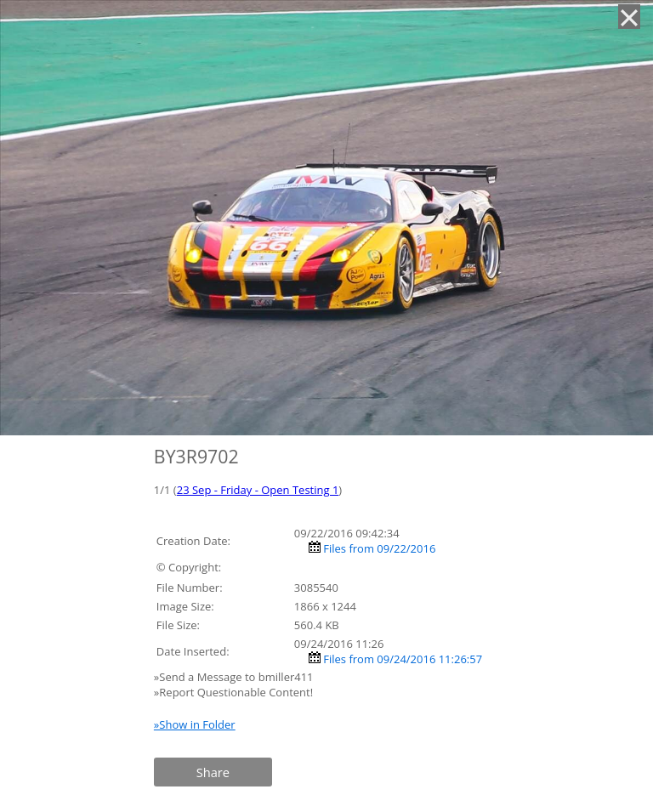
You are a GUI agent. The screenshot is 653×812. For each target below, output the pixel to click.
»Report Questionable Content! (233, 692)
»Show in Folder (195, 724)
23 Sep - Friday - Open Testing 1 (258, 490)
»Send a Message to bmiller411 (235, 677)
